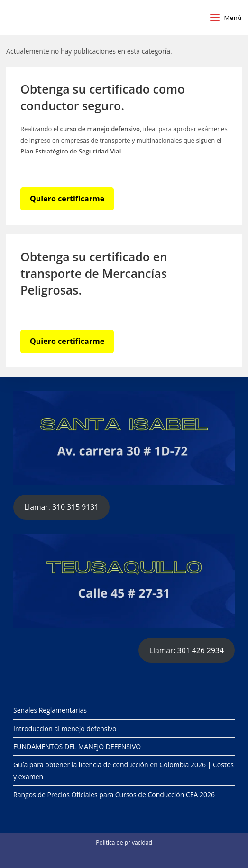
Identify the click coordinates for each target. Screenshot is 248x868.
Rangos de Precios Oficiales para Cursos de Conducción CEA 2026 (114, 795)
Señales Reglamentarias (50, 710)
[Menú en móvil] (226, 18)
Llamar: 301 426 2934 (187, 650)
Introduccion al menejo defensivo (65, 729)
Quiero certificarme (67, 199)
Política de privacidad (124, 843)
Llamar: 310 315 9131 (61, 507)
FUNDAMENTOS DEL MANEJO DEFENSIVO (77, 747)
